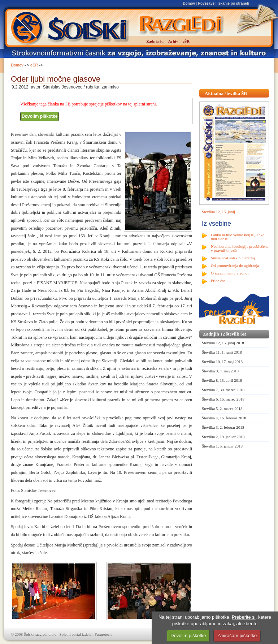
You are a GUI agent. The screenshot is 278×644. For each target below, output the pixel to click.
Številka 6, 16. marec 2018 (223, 399)
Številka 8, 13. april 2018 (222, 380)
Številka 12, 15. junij (218, 212)
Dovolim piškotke (40, 116)
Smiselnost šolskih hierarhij (233, 258)
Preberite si (244, 617)
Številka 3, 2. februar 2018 (223, 427)
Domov (189, 3)
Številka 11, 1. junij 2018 (222, 352)
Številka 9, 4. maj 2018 (220, 371)
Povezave (206, 3)
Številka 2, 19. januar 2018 (223, 437)
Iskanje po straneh (233, 3)
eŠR (34, 65)
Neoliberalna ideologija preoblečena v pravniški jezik (240, 248)
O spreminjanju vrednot (230, 273)
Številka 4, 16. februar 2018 (224, 418)
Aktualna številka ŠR (226, 93)
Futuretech (103, 634)
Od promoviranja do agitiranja (235, 265)
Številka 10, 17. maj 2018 (222, 362)
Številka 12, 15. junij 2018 (223, 343)
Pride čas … (221, 281)
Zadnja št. (155, 41)
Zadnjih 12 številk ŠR (225, 334)
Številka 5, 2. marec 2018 (222, 409)
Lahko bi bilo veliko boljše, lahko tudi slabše (238, 237)
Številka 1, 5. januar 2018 (222, 446)
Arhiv (173, 41)
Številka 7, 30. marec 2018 (223, 390)
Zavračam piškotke (237, 636)
